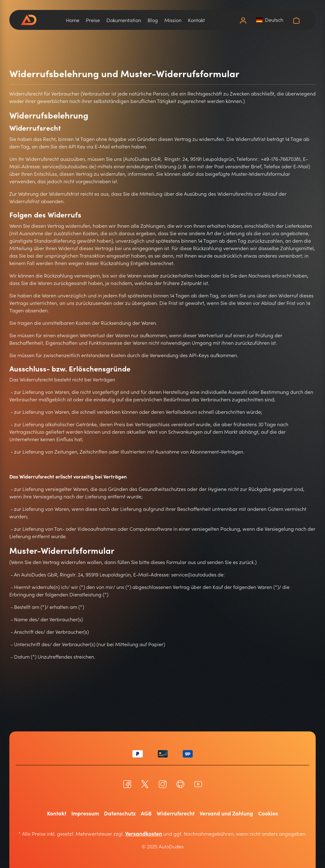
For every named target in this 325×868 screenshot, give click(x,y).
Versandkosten (144, 833)
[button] (270, 20)
